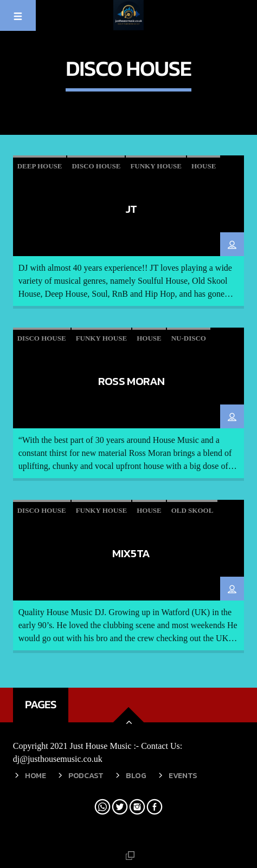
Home (36, 775)
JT (131, 209)
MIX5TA (131, 553)
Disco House (96, 166)
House (204, 166)
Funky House (156, 166)
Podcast (86, 775)
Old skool (192, 510)
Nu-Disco (189, 338)
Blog (136, 775)
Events (183, 775)
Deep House (40, 166)
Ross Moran (131, 381)
